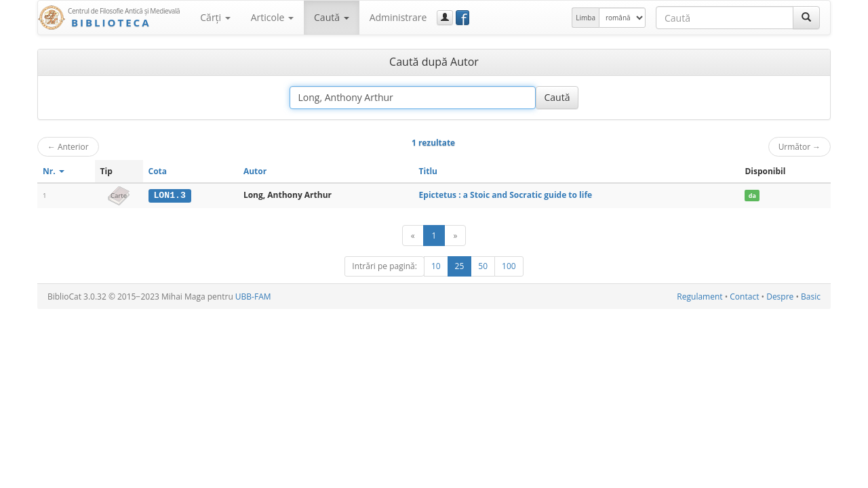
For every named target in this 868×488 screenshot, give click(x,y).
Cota (158, 171)
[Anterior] (413, 236)
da (752, 196)
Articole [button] (272, 17)
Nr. (54, 171)
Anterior (68, 146)
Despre (780, 297)
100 (509, 266)
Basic (811, 297)
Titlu (428, 171)
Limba (586, 18)
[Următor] (455, 236)
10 (436, 266)
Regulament (699, 297)
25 (460, 266)
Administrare (398, 17)
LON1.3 (169, 195)
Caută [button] (332, 17)
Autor (255, 171)
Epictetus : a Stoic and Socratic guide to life (506, 195)
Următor (800, 146)
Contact (744, 297)
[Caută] (806, 18)
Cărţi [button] (215, 17)
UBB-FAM (253, 297)
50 (483, 266)
